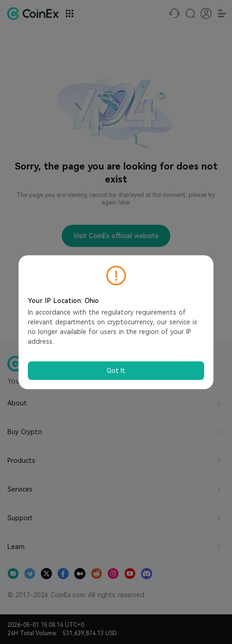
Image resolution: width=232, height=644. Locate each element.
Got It (116, 371)
